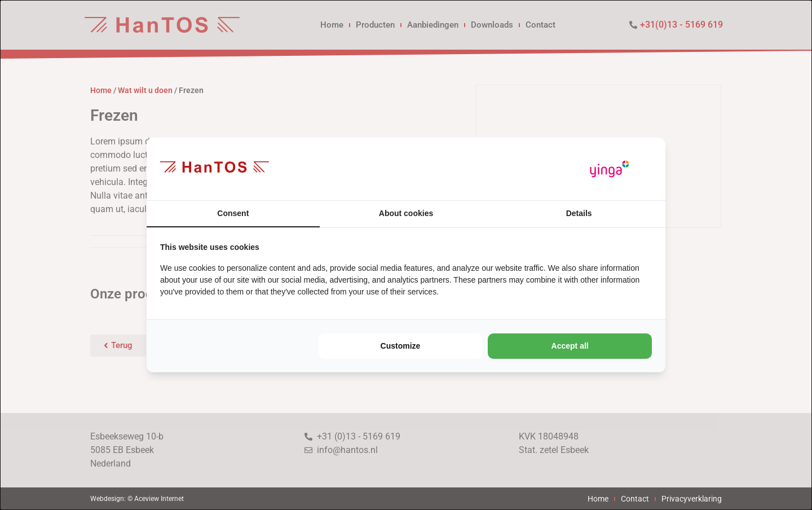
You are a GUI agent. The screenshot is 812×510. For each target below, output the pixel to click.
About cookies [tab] (406, 213)
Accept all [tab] (570, 346)
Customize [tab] (401, 346)
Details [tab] (579, 213)
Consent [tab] (233, 213)
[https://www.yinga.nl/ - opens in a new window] (610, 169)
